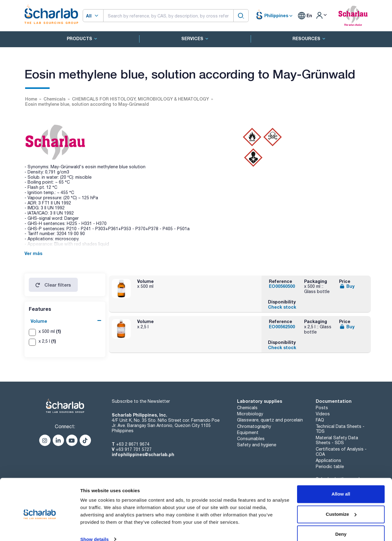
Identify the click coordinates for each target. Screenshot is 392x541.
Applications (328, 460)
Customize (341, 504)
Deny (341, 524)
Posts (322, 408)
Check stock (282, 307)
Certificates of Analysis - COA (341, 452)
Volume (39, 321)
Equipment (248, 432)
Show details (94, 529)
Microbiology (250, 414)
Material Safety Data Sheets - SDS (337, 440)
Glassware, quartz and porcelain (270, 420)
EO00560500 (282, 286)
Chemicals (247, 408)
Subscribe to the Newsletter (141, 401)
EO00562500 (282, 327)
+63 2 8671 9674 (133, 444)
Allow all (341, 484)
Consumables (251, 439)
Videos (323, 414)
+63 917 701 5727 (134, 449)
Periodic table (330, 467)
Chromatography (254, 426)
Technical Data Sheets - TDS (340, 429)
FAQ (320, 420)
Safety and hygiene (257, 445)
